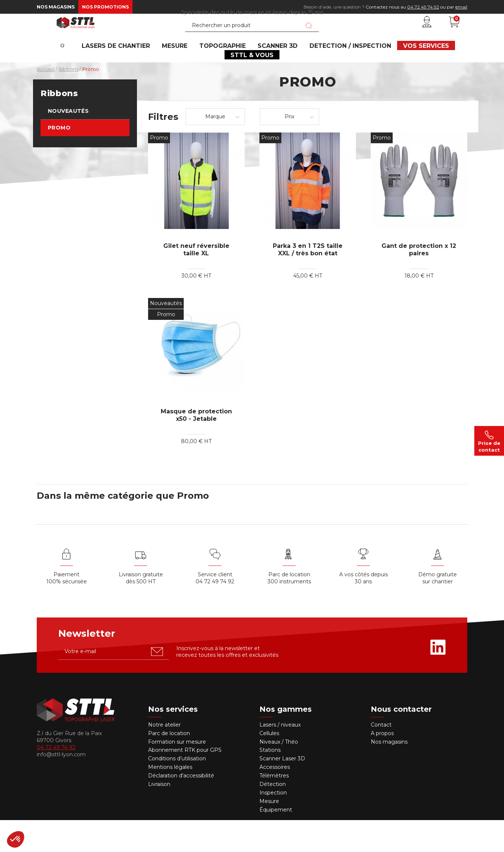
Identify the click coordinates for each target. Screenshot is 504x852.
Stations (271, 782)
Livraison (159, 816)
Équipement (276, 842)
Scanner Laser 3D (282, 791)
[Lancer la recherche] (309, 38)
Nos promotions (105, 7)
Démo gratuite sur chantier (438, 610)
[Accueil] (77, 63)
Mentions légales (170, 799)
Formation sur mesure (177, 774)
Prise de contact (489, 441)
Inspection (273, 825)
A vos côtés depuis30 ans (364, 610)
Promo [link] (59, 160)
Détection (273, 816)
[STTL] (76, 35)
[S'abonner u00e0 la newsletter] (157, 684)
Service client (215, 607)
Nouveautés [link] (68, 143)
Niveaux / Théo (279, 774)
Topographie (227, 69)
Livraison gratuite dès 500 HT (141, 610)
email (461, 7)
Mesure (269, 833)
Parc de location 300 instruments (289, 610)
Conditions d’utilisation (177, 791)
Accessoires (275, 799)
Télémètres (274, 808)
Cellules (269, 765)
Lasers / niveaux (280, 757)
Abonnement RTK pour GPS (185, 782)
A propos (382, 765)
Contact (381, 757)
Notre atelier (164, 757)
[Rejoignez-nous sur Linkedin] (438, 679)
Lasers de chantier (130, 69)
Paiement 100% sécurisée (67, 610)
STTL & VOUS (252, 84)
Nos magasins (56, 7)
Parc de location (169, 765)
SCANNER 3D (277, 69)
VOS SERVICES (416, 69)
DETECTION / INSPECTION (345, 69)
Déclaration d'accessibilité (181, 808)
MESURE (184, 69)
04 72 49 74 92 (423, 7)
